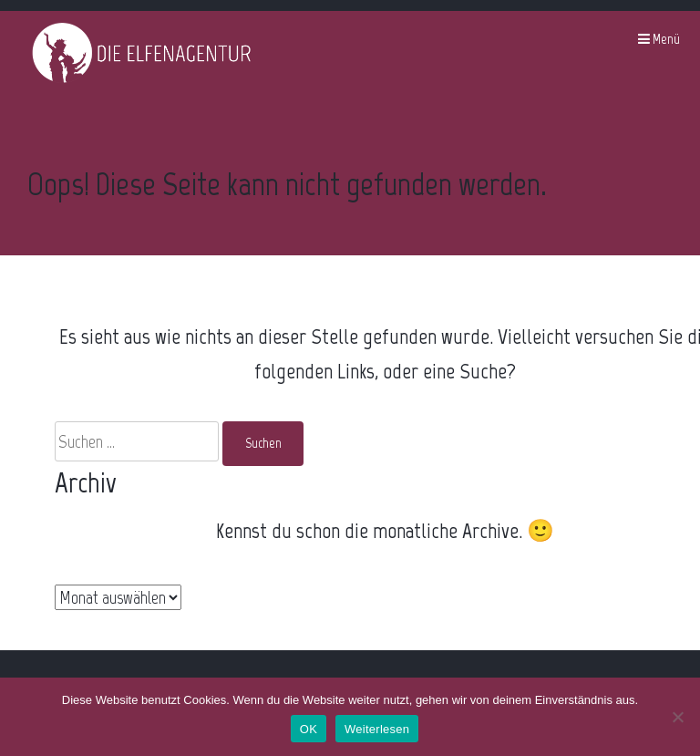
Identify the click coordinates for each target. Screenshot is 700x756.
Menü (659, 39)
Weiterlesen (377, 729)
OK (309, 729)
